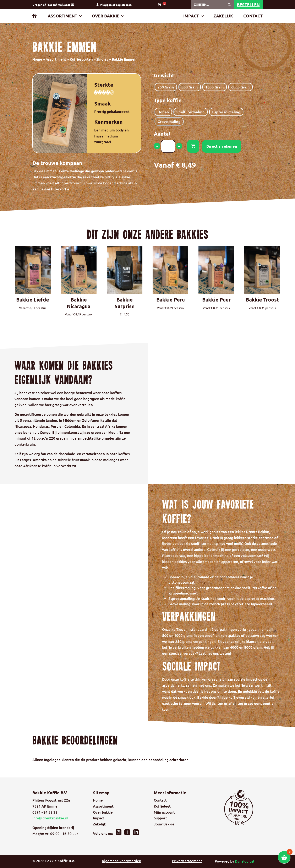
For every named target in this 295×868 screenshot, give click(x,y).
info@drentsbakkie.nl (50, 818)
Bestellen (248, 5)
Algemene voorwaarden (121, 861)
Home (37, 59)
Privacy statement (187, 861)
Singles (102, 59)
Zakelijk (223, 16)
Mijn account (164, 812)
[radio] (166, 87)
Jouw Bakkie (164, 824)
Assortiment (62, 16)
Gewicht (164, 75)
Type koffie (168, 100)
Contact (253, 16)
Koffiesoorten (81, 59)
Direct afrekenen (222, 146)
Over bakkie (106, 16)
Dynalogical (245, 861)
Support (160, 818)
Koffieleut (162, 806)
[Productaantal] (168, 146)
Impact (191, 16)
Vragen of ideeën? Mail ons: (51, 5)
